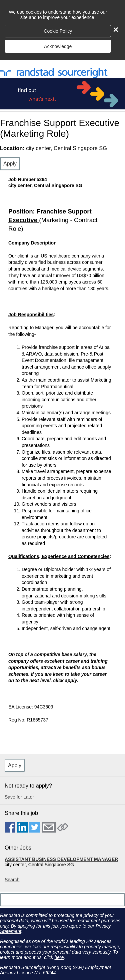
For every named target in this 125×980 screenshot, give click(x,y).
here (59, 957)
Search (12, 880)
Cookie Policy (58, 31)
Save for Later (19, 797)
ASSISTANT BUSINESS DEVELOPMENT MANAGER (61, 859)
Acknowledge (58, 46)
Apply (10, 164)
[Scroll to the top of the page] (62, 900)
